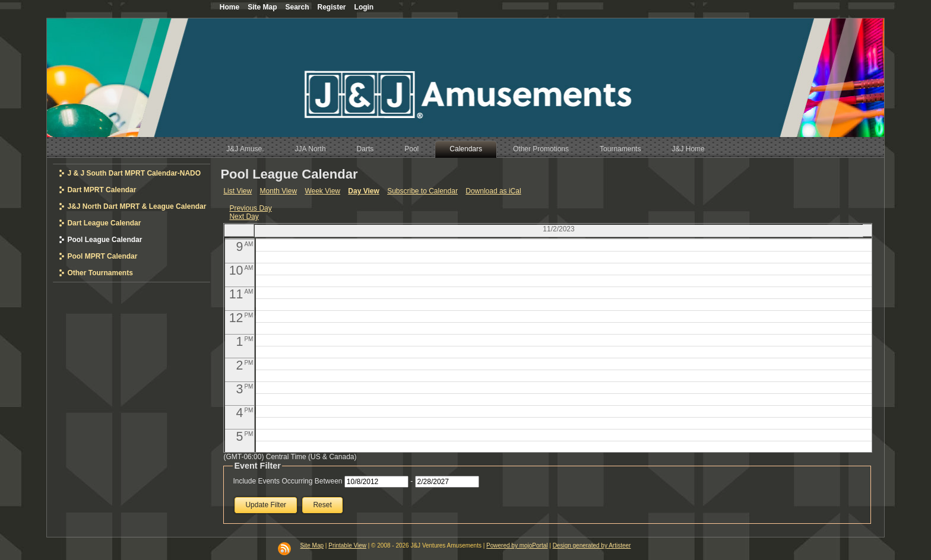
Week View (322, 191)
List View (237, 191)
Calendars (466, 149)
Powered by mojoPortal (517, 545)
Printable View (347, 545)
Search (297, 7)
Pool (411, 149)
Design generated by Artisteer (592, 545)
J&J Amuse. (245, 149)
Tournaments (620, 149)
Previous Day (250, 208)
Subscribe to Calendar (422, 191)
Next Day (244, 217)
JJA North (311, 149)
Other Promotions (541, 149)
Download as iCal (493, 191)
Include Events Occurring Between (287, 481)
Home (229, 7)
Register (332, 7)
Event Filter (257, 466)
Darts (365, 149)
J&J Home (688, 149)
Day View (363, 191)
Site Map (312, 545)
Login (364, 7)
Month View (278, 191)
